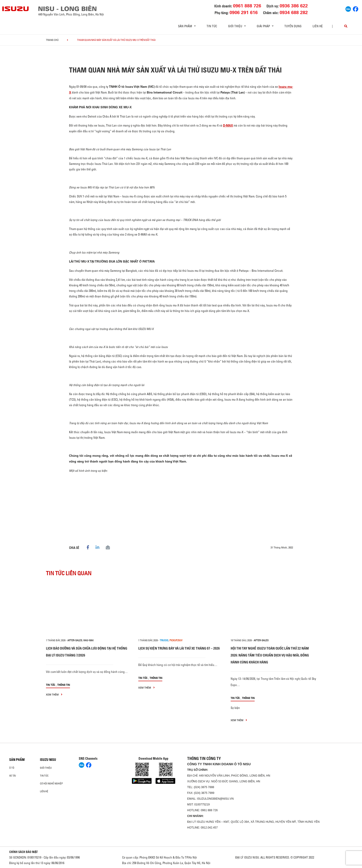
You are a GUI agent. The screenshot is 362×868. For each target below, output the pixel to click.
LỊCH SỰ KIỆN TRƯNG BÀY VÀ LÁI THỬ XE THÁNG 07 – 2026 (179, 648)
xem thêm (54, 694)
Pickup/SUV (176, 640)
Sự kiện (235, 708)
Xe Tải (13, 776)
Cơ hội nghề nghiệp (51, 783)
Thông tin (64, 685)
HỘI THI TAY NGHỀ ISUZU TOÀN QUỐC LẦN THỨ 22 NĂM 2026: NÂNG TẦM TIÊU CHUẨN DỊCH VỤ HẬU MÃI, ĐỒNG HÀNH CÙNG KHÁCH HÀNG (270, 655)
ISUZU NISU (48, 760)
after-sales (75, 640)
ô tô (12, 768)
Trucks (164, 640)
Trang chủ (52, 40)
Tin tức (212, 26)
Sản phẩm (17, 760)
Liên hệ (318, 26)
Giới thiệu (46, 768)
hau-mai (88, 640)
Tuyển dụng (293, 26)
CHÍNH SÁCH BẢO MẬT (24, 852)
